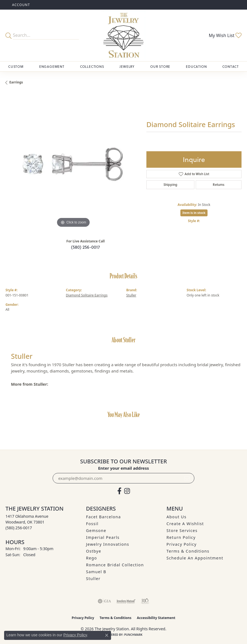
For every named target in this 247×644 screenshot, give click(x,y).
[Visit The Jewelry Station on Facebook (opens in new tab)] (119, 491)
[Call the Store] (19, 528)
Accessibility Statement (156, 618)
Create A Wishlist (185, 524)
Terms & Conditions (188, 551)
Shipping (170, 185)
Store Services (182, 530)
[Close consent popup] (107, 635)
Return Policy (181, 537)
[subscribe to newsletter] (187, 478)
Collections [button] (92, 66)
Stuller (131, 295)
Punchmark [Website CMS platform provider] (133, 635)
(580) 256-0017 (85, 247)
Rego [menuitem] (92, 558)
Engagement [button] (52, 66)
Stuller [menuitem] (93, 579)
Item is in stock (194, 213)
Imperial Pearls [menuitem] (103, 537)
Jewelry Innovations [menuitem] (108, 544)
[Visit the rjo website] (145, 601)
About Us (176, 517)
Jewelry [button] (127, 66)
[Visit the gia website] (104, 601)
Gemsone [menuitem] (96, 530)
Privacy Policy (181, 544)
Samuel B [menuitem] (96, 572)
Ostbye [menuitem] (94, 551)
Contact (231, 66)
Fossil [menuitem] (92, 524)
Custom (16, 66)
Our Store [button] (160, 66)
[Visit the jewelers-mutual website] (126, 601)
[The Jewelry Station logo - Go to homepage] (123, 35)
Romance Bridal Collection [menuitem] (115, 565)
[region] (73, 161)
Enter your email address (124, 468)
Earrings (16, 82)
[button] (21, 5)
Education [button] (196, 66)
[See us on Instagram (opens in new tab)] (127, 491)
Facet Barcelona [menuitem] (103, 517)
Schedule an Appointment (195, 558)
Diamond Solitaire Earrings (87, 295)
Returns (219, 185)
